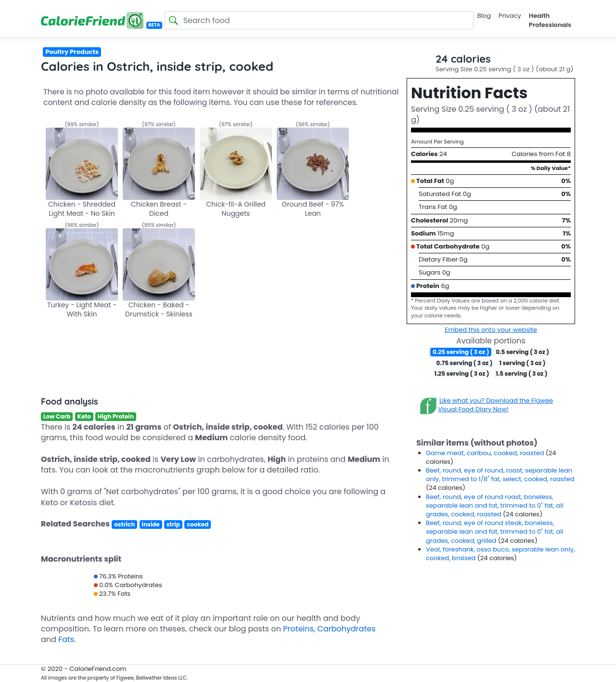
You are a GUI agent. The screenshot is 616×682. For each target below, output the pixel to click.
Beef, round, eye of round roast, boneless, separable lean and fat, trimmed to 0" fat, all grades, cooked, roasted (494, 505)
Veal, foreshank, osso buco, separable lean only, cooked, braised (500, 554)
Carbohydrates (346, 629)
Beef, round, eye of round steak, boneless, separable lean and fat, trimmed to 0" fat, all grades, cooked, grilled (494, 531)
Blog (484, 16)
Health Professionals (550, 20)
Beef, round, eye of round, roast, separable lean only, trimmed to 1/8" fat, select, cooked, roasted (500, 475)
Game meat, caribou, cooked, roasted (486, 453)
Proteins (298, 629)
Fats (66, 639)
